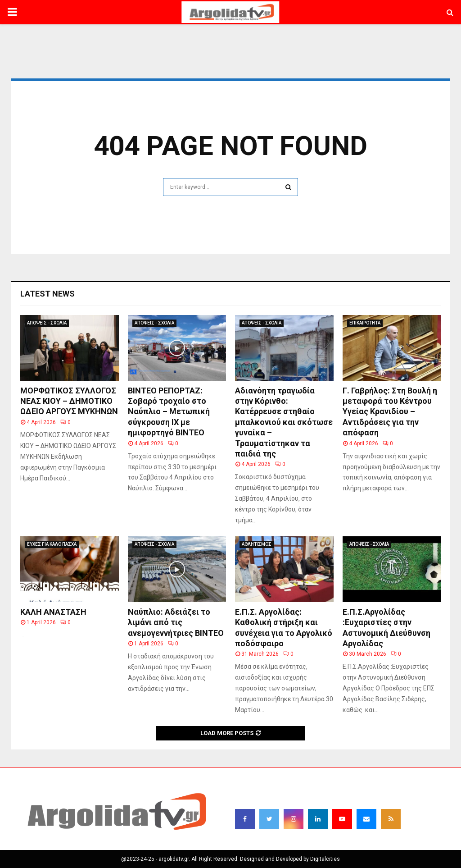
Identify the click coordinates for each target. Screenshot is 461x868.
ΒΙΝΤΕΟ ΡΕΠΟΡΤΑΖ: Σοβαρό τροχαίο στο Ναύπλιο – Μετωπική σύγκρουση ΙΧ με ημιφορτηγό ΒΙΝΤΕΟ (169, 412)
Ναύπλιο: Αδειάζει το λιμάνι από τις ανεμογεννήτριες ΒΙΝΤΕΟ (176, 622)
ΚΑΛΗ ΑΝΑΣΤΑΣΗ (53, 612)
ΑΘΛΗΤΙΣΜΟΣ (257, 544)
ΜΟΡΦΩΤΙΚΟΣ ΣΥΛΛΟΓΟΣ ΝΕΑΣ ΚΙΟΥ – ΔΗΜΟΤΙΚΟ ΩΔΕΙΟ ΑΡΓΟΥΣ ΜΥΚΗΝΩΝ (69, 401)
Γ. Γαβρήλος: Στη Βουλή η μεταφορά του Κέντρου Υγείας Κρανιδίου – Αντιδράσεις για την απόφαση (390, 412)
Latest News (47, 294)
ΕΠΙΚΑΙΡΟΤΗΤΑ (365, 323)
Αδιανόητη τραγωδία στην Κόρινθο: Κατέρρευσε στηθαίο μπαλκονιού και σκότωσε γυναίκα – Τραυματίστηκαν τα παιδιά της (284, 422)
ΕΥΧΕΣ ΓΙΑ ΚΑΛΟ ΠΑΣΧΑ (52, 544)
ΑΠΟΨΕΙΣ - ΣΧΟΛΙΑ (47, 323)
